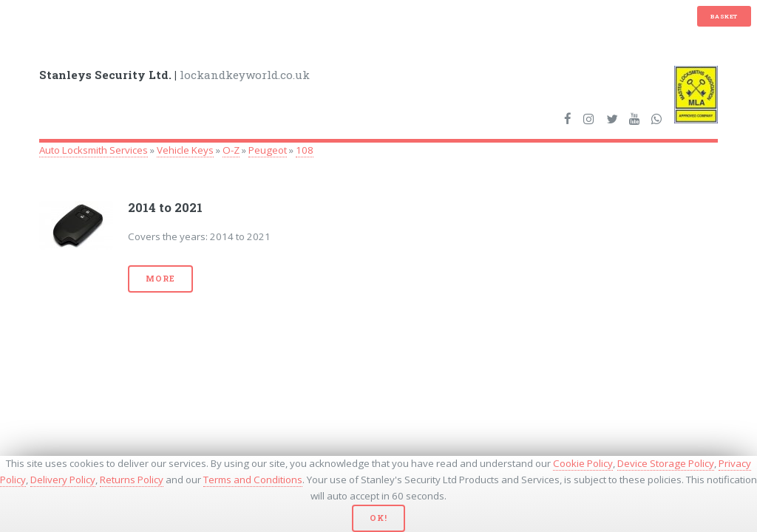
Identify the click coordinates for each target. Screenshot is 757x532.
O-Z (231, 150)
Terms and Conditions (253, 480)
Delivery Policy (63, 480)
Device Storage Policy (666, 463)
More (160, 279)
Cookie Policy (583, 463)
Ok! (378, 518)
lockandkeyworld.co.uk (174, 75)
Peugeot (268, 150)
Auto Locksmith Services (94, 150)
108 (305, 150)
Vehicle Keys (185, 150)
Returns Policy (132, 480)
